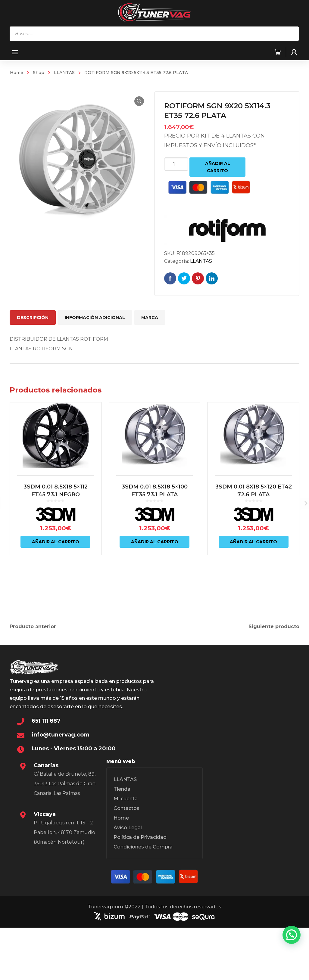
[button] (135, 101)
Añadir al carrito (218, 167)
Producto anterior (33, 685)
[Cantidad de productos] (176, 164)
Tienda (122, 854)
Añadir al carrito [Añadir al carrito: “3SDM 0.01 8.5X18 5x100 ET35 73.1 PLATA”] (155, 567)
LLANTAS (64, 73)
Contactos (126, 873)
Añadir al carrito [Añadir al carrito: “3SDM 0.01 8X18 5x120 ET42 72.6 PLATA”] (253, 567)
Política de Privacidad (140, 902)
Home (17, 73)
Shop (39, 73)
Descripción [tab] (33, 318)
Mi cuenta (126, 863)
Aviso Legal (128, 892)
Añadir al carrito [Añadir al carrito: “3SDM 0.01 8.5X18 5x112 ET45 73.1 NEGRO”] (56, 567)
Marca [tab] (150, 318)
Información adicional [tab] (95, 318)
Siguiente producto (274, 685)
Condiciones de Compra (143, 912)
